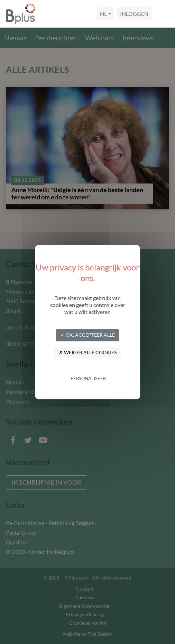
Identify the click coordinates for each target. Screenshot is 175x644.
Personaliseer (88, 379)
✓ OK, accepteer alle (88, 335)
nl (103, 14)
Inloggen (134, 14)
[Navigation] (163, 14)
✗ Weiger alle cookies (88, 352)
